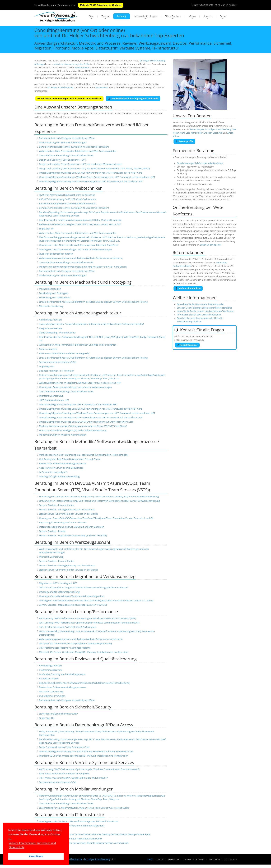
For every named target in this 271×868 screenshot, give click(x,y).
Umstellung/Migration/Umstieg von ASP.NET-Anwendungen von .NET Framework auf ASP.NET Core (91, 173)
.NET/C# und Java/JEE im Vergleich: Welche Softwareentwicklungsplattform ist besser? (84, 587)
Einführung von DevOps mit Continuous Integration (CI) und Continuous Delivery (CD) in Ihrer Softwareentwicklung (99, 496)
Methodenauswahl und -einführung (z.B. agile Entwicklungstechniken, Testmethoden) (84, 455)
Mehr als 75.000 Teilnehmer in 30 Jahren (101, 5)
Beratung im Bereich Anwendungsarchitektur (78, 313)
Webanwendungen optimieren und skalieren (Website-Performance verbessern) (81, 258)
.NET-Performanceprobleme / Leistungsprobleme (65, 648)
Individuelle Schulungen (145, 16)
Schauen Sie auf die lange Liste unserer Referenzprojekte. (205, 308)
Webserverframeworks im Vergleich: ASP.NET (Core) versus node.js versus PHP (80, 224)
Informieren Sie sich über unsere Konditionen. (199, 315)
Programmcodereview (51, 328)
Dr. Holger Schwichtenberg (60, 87)
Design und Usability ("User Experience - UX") (62, 160)
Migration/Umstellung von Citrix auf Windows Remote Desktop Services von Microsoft (84, 843)
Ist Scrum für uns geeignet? (53, 472)
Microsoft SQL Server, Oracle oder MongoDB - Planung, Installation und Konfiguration (84, 652)
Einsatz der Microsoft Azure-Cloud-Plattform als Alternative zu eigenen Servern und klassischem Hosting (93, 302)
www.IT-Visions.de (74, 859)
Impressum (214, 859)
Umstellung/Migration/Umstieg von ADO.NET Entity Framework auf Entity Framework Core (86, 422)
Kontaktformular (187, 345)
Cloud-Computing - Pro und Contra (57, 333)
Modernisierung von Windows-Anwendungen (63, 142)
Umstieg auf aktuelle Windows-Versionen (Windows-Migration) (72, 596)
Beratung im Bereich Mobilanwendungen (74, 789)
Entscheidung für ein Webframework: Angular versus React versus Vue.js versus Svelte (84, 808)
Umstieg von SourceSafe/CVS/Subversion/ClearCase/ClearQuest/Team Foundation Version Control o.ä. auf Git (96, 518)
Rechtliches (231, 859)
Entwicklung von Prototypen (54, 293)
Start (92, 16)
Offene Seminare (173, 16)
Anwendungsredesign (50, 320)
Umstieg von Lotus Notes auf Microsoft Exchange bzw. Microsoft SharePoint (79, 245)
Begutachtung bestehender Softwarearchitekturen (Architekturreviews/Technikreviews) (85, 683)
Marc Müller (197, 133)
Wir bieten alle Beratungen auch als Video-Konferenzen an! (69, 99)
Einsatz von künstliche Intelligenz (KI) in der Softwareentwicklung (73, 430)
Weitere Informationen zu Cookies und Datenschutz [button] (32, 845)
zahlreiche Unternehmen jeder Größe (71, 64)
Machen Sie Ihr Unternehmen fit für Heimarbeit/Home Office (71, 839)
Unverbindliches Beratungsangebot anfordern (133, 99)
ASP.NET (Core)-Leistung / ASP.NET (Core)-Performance (68, 199)
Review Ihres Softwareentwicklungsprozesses (63, 463)
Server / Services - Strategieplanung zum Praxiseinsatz (67, 509)
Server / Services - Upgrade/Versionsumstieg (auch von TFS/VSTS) (73, 535)
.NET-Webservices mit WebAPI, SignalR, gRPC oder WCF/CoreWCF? (73, 778)
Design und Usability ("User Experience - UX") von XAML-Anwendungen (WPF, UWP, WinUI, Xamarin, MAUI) (94, 168)
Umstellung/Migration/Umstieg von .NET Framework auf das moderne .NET (78, 404)
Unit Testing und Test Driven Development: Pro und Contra (70, 459)
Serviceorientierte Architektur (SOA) (58, 362)
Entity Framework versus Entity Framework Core (64, 747)
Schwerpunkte (82, 68)
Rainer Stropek (197, 129)
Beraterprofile (184, 141)
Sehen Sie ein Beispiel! (211, 245)
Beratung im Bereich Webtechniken (69, 188)
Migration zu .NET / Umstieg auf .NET (58, 583)
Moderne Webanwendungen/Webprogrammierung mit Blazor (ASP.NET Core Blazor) (83, 267)
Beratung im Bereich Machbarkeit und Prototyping (83, 282)
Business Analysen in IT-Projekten (57, 371)
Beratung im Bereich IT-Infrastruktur (69, 814)
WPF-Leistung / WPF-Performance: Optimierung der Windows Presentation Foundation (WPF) (87, 618)
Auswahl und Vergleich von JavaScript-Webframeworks (67, 204)
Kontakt (200, 859)
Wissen (192, 16)
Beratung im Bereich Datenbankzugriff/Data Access (84, 725)
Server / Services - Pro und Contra (57, 505)
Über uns (208, 16)
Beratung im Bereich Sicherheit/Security (73, 707)
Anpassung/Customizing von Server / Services (63, 522)
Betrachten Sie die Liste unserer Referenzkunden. (201, 304)
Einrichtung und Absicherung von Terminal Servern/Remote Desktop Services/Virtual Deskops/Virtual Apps (95, 834)
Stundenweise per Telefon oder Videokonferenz (200, 163)
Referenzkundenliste (188, 288)
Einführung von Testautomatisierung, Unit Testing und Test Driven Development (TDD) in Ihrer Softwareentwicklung (99, 501)
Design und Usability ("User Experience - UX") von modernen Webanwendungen (81, 164)
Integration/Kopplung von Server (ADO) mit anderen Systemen (72, 527)
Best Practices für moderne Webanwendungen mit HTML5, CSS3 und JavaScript (80, 220)
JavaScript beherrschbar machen (56, 254)
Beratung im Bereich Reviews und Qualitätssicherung (85, 659)
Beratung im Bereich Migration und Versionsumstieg (85, 576)
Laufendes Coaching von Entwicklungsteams (62, 674)
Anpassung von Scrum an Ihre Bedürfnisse (61, 468)
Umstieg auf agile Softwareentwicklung (59, 476)
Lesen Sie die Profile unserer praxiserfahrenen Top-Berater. (206, 311)
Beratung (122, 16)
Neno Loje (185, 133)
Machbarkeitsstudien (50, 289)
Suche (223, 16)
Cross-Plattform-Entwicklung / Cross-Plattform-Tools (66, 155)
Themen (105, 16)
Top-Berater (199, 116)
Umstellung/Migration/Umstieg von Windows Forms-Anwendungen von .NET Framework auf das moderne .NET (97, 177)
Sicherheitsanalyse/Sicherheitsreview (58, 714)
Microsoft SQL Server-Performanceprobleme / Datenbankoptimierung (76, 643)
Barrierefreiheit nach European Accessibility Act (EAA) (67, 138)
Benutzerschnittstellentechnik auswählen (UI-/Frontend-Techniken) (74, 147)
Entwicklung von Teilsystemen (55, 297)
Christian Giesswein (213, 133)
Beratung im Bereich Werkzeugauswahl (72, 542)
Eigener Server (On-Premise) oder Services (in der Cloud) (68, 514)
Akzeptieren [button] (36, 856)
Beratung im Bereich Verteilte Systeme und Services (84, 762)
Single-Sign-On (47, 229)
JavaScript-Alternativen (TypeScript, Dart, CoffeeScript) (67, 195)
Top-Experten (102, 87)
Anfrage (233, 5)
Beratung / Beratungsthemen (61, 5)
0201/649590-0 (201, 5)
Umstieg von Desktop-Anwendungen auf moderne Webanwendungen (75, 249)
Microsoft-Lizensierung (51, 306)
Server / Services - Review (52, 531)
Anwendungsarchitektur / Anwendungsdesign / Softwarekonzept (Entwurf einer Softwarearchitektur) (91, 324)
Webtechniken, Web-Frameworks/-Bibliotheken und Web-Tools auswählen (78, 151)
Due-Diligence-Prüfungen (52, 696)
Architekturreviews (49, 679)
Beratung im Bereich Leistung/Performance (76, 611)
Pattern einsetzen (48, 349)
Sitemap (187, 859)
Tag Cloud (173, 859)
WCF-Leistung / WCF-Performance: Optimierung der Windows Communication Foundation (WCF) (89, 623)
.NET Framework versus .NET (54, 400)
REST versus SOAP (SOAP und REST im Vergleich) (64, 353)
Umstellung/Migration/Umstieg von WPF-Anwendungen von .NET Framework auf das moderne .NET (91, 181)
